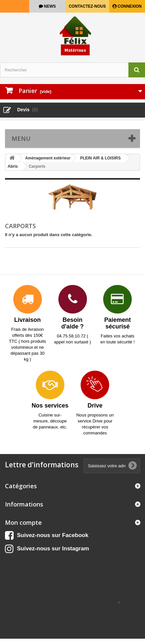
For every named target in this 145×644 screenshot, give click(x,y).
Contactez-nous (87, 6)
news (49, 6)
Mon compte (23, 522)
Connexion (129, 6)
